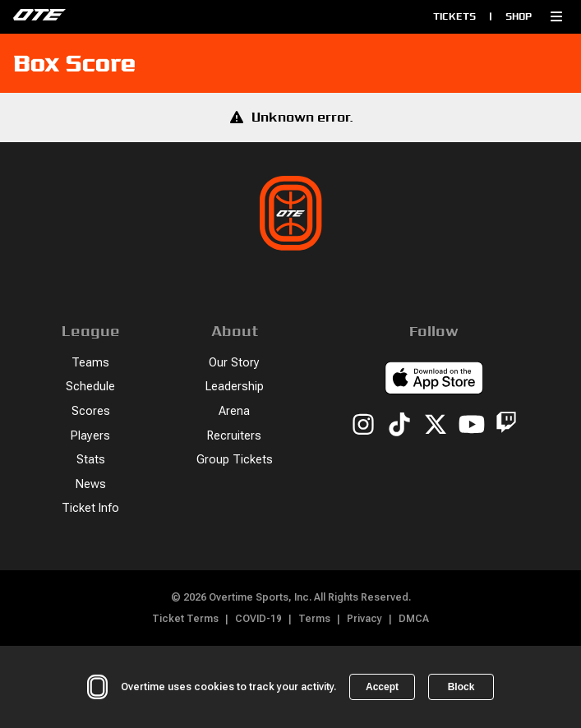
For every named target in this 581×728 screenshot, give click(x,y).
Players (90, 436)
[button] (556, 16)
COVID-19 (258, 619)
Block (461, 687)
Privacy (364, 619)
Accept (382, 687)
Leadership (235, 387)
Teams (90, 363)
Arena (234, 411)
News (91, 484)
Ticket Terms (185, 619)
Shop (519, 16)
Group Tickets (235, 460)
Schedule (90, 387)
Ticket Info (90, 508)
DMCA (414, 619)
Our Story (234, 363)
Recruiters (234, 436)
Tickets (454, 16)
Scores (91, 411)
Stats (91, 460)
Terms (314, 619)
